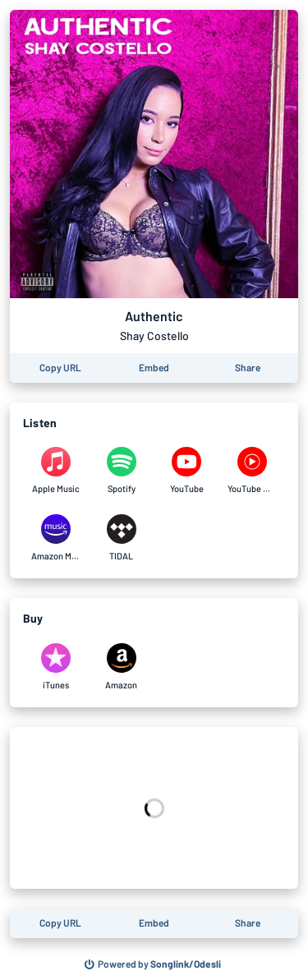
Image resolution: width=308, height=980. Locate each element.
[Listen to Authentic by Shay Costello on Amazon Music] (56, 538)
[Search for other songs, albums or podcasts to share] (153, 964)
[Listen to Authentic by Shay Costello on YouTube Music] (252, 471)
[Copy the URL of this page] (60, 368)
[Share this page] (248, 368)
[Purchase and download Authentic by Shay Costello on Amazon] (122, 667)
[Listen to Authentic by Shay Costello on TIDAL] (122, 538)
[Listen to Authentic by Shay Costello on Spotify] (122, 471)
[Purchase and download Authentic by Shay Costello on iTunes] (56, 667)
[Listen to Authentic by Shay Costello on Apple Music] (56, 471)
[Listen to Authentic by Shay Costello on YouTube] (187, 471)
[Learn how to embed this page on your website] (154, 368)
